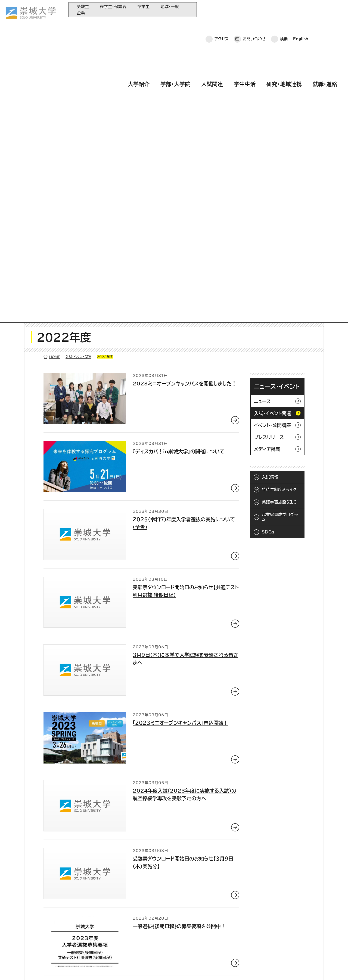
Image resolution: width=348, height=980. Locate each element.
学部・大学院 (175, 25)
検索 (284, 10)
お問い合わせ (254, 10)
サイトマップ (127, 968)
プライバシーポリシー (47, 968)
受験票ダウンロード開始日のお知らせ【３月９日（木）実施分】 (183, 574)
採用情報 (154, 968)
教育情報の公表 (137, 945)
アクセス (221, 10)
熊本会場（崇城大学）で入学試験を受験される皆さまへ (184, 710)
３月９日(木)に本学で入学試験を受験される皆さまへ (185, 370)
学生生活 (245, 25)
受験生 (83, 7)
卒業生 (143, 7)
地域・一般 (170, 7)
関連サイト (133, 954)
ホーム (14, 968)
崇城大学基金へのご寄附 (145, 927)
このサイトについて (91, 968)
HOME (55, 68)
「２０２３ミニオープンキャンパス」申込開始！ (180, 435)
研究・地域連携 (284, 25)
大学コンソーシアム (140, 936)
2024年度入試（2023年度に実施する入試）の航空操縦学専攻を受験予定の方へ (184, 506)
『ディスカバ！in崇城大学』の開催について (179, 163)
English (301, 10)
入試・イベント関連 (78, 68)
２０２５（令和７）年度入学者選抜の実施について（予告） (184, 235)
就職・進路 (325, 25)
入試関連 (212, 25)
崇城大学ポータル (39, 931)
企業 (81, 13)
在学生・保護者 (113, 7)
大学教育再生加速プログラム (148, 918)
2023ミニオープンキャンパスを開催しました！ (185, 95)
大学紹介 (139, 25)
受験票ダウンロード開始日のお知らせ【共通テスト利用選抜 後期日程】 (186, 303)
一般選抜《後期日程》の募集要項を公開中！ (179, 638)
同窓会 (130, 910)
